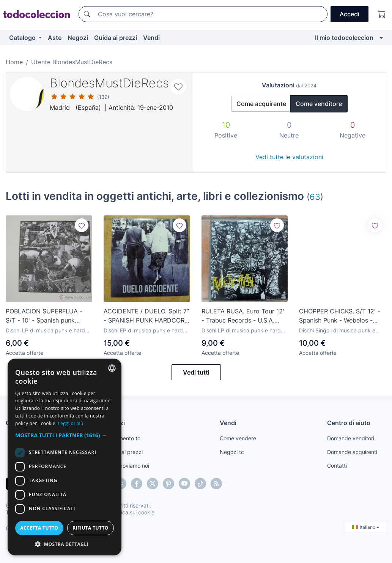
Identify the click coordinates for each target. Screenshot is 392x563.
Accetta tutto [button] (39, 528)
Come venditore (319, 104)
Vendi (151, 38)
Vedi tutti (196, 372)
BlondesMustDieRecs (109, 83)
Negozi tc (232, 452)
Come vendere (238, 438)
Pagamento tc (123, 438)
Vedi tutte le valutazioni (289, 157)
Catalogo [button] (23, 38)
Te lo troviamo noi (127, 466)
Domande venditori (351, 438)
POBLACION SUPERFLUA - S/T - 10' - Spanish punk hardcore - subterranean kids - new (47, 316)
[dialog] (65, 457)
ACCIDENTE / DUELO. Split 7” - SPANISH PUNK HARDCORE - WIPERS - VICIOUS (146, 316)
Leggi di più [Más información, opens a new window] (71, 423)
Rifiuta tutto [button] (91, 528)
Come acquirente (261, 104)
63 (315, 197)
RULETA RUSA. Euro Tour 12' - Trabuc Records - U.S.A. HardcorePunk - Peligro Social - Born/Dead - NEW (243, 316)
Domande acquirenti (352, 452)
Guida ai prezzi (116, 38)
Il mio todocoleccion (344, 38)
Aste (55, 38)
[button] (65, 435)
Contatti (337, 466)
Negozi (78, 38)
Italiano (366, 527)
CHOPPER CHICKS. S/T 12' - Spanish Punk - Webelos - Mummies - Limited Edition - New (340, 316)
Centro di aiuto (349, 423)
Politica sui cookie (132, 512)
